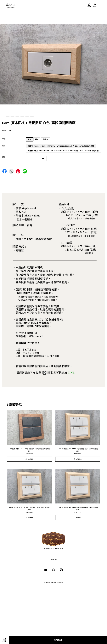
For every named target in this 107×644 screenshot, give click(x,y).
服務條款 (47, 583)
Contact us (54, 559)
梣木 (37, 139)
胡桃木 (45, 139)
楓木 (29, 139)
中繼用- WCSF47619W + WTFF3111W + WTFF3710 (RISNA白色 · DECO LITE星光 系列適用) (61, 146)
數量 (4, 157)
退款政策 (60, 583)
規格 (4, 146)
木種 (4, 139)
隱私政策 (53, 583)
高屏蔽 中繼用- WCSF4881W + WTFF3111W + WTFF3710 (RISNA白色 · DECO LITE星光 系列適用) (63, 151)
